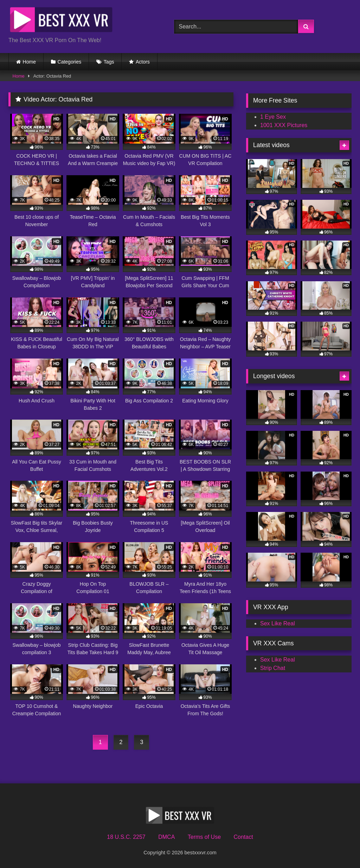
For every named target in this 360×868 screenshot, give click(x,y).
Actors (143, 62)
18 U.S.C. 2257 (126, 837)
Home (29, 62)
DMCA (166, 837)
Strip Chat (273, 668)
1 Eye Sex (273, 117)
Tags (109, 62)
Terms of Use (204, 837)
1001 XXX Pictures (284, 125)
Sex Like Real (278, 623)
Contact (243, 837)
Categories (70, 62)
